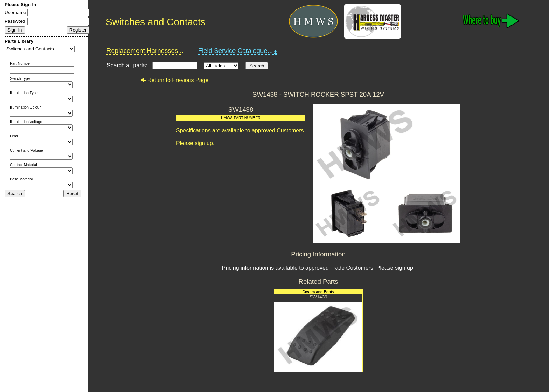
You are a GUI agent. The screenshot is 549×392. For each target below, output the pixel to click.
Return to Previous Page (174, 80)
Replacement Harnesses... (145, 51)
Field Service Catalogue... (238, 51)
